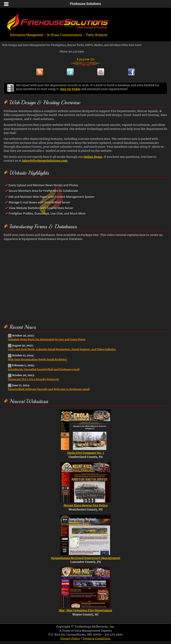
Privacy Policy (70, 639)
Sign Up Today (70, 89)
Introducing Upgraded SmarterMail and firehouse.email (44, 369)
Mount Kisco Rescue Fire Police (86, 505)
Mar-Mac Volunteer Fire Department (85, 610)
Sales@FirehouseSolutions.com (45, 161)
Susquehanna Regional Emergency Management (86, 558)
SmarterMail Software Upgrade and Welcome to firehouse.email (49, 389)
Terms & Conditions (97, 639)
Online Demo (93, 157)
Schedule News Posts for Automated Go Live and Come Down (47, 339)
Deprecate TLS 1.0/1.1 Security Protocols (33, 379)
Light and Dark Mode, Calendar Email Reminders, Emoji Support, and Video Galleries (62, 349)
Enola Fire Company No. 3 (86, 453)
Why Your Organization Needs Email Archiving (37, 359)
